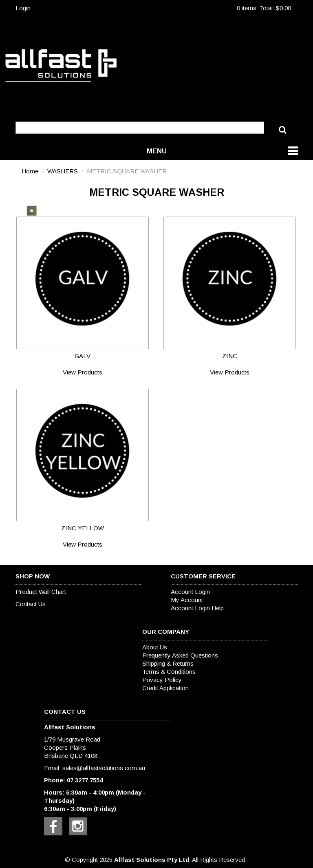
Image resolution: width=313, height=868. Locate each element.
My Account (187, 600)
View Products (83, 372)
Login (23, 8)
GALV (83, 356)
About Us (155, 647)
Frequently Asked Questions (180, 655)
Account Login (190, 592)
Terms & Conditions (169, 672)
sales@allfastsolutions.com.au (104, 768)
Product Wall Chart (41, 592)
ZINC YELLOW (83, 528)
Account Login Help (197, 608)
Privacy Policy (162, 680)
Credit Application (165, 688)
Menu (157, 151)
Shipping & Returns (168, 663)
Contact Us (31, 604)
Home (30, 171)
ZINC (230, 356)
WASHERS (63, 171)
